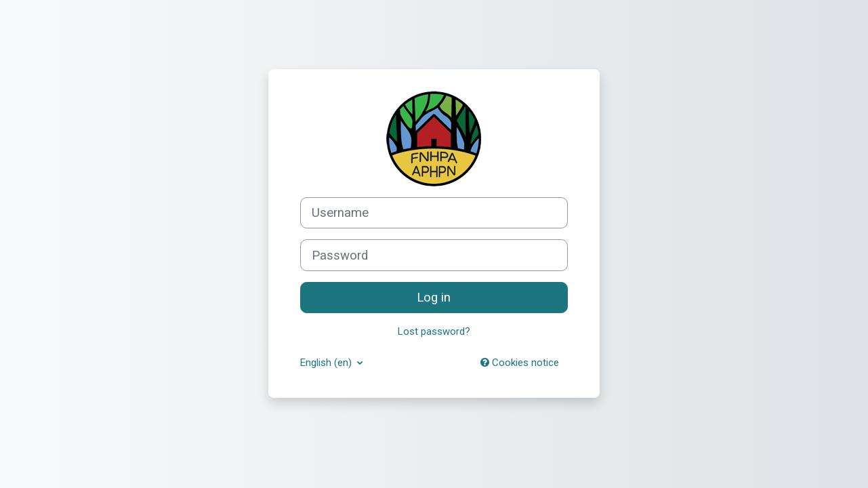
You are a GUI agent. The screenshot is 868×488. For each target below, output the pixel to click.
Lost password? (434, 331)
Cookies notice (520, 363)
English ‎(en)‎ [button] (327, 363)
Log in (434, 298)
